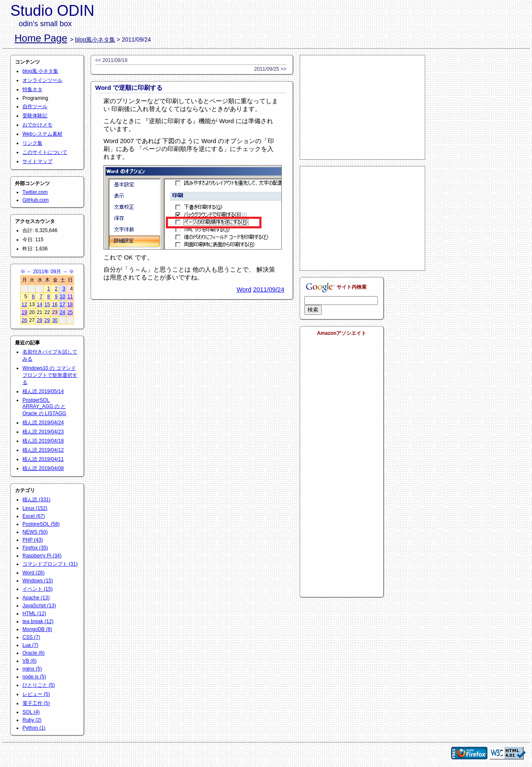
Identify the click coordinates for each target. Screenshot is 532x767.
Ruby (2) (32, 720)
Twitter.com (35, 192)
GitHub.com (36, 200)
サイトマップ (37, 161)
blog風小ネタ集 (95, 40)
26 (24, 320)
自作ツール (35, 106)
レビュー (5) (36, 694)
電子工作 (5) (36, 703)
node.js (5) (34, 677)
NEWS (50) (35, 532)
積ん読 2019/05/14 (43, 391)
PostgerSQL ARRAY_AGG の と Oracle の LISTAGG (44, 407)
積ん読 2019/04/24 (43, 423)
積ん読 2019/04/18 (43, 441)
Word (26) (33, 573)
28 (39, 320)
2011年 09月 (47, 272)
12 (24, 304)
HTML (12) (34, 614)
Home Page (41, 38)
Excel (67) (34, 516)
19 (24, 312)
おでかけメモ (37, 125)
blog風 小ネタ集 (40, 71)
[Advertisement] (362, 107)
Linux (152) (35, 508)
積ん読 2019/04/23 (43, 432)
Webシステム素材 (42, 134)
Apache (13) (36, 598)
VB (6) (30, 661)
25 (70, 312)
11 (70, 297)
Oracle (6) (33, 653)
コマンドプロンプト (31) (50, 564)
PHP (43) (33, 540)
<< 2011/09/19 (111, 60)
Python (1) (34, 728)
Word (244, 289)
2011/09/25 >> (270, 69)
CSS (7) (31, 637)
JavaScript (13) (39, 606)
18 (70, 304)
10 (63, 297)
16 (55, 304)
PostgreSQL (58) (41, 524)
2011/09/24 (269, 289)
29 (47, 320)
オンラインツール (42, 80)
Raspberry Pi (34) (42, 556)
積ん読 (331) (36, 500)
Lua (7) (30, 645)
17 (63, 304)
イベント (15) (38, 589)
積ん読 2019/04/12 (43, 450)
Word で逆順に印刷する (129, 88)
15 (47, 304)
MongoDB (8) (37, 629)
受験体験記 (35, 116)
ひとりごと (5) (39, 685)
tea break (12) (38, 621)
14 (39, 304)
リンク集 (32, 143)
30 (55, 320)
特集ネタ (32, 89)
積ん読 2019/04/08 (43, 468)
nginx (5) (32, 669)
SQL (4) (31, 712)
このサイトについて (45, 152)
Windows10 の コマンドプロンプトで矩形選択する (50, 375)
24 (63, 312)
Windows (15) (38, 581)
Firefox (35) (35, 548)
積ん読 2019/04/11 (43, 459)
